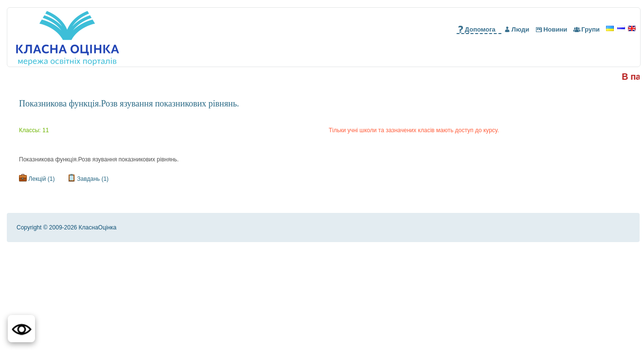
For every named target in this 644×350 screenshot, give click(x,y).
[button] (21, 329)
